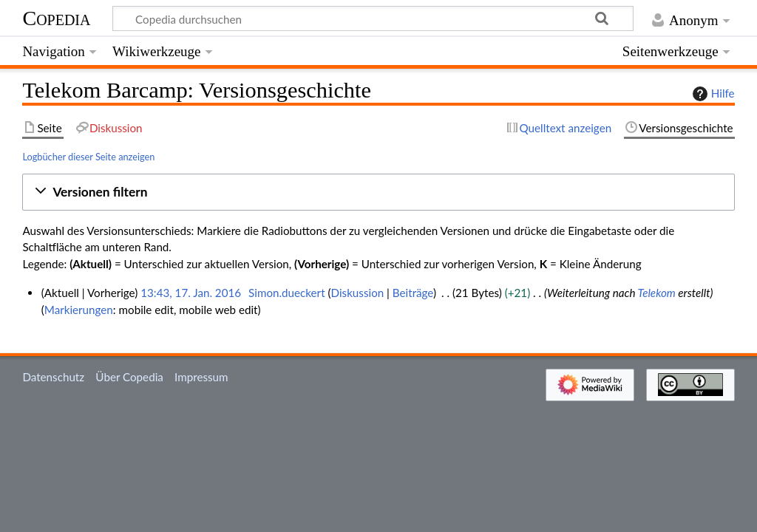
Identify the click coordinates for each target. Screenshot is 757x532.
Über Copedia (129, 377)
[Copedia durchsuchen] (373, 18)
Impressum (201, 377)
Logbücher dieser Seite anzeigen (88, 157)
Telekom (657, 293)
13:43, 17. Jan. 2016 (191, 293)
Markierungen (79, 310)
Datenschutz (53, 377)
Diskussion (358, 293)
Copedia (56, 18)
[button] (378, 192)
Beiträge (413, 293)
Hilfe (712, 94)
